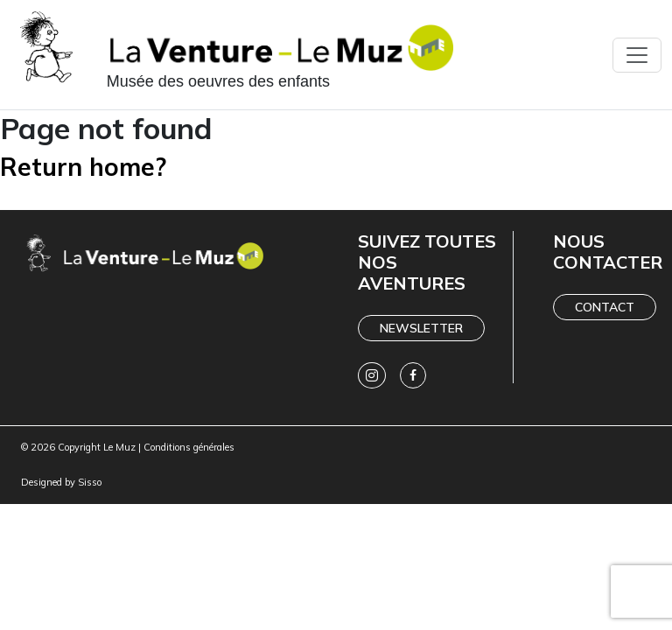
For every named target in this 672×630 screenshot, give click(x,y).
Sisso (90, 482)
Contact (605, 307)
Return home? (83, 167)
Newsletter (421, 328)
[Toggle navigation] (637, 55)
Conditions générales (189, 447)
